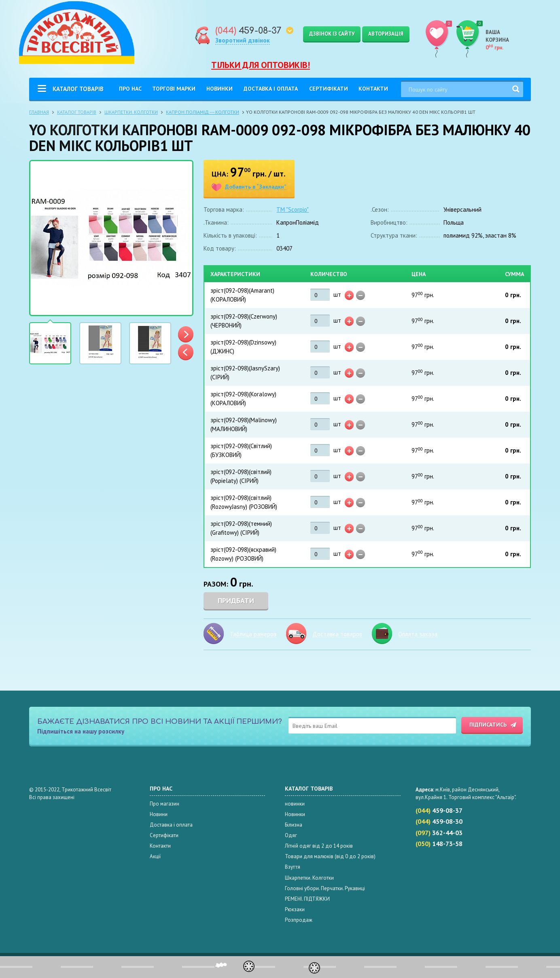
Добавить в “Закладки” (256, 187)
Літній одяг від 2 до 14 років (319, 846)
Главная (39, 112)
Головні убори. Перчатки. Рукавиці (325, 888)
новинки (295, 804)
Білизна (294, 825)
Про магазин (164, 804)
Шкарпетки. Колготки (131, 112)
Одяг (291, 835)
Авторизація (386, 34)
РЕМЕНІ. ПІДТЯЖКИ (307, 899)
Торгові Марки (174, 89)
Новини (159, 814)
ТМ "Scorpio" (293, 209)
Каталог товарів (78, 89)
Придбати (236, 601)
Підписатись (488, 725)
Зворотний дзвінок (243, 40)
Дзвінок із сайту (332, 34)
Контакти (373, 89)
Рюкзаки (295, 909)
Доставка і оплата (271, 89)
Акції (155, 856)
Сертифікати (329, 89)
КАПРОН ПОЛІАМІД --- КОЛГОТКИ (203, 112)
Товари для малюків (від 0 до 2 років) (330, 856)
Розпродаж (299, 920)
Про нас (130, 89)
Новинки (220, 89)
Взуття (293, 867)
